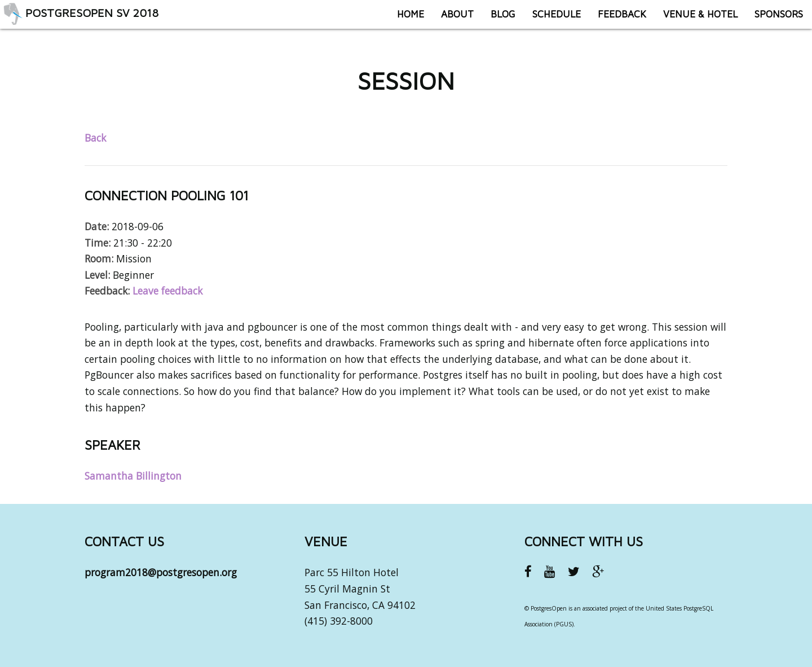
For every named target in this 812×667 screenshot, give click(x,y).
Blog (495, 19)
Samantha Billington (133, 476)
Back (95, 138)
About (449, 19)
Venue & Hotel (692, 19)
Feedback (614, 19)
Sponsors (771, 19)
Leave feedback (167, 291)
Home (403, 19)
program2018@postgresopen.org (161, 572)
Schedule (549, 19)
